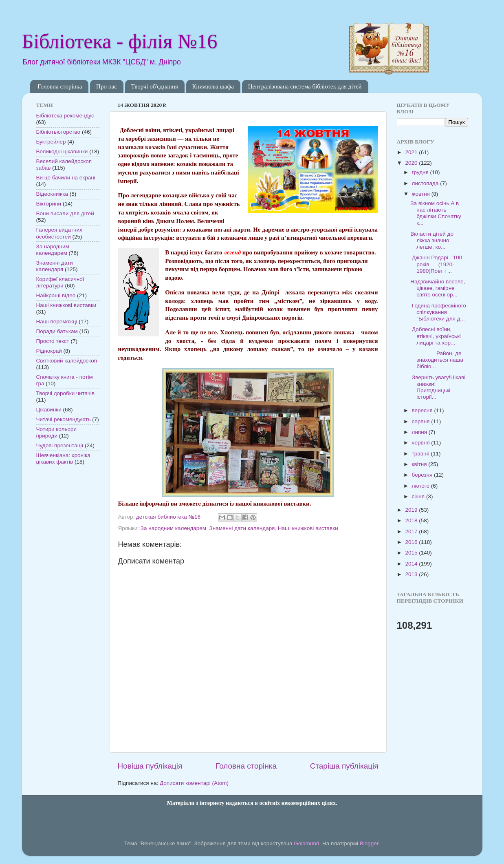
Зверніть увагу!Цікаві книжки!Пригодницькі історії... (438, 387)
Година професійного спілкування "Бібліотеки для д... (438, 312)
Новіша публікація (150, 766)
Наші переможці (57, 322)
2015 (412, 553)
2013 (412, 574)
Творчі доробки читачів (66, 393)
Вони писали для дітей (65, 213)
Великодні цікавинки (62, 151)
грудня (421, 172)
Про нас (107, 86)
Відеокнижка (52, 194)
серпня (422, 421)
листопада (426, 183)
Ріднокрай (49, 351)
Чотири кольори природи (56, 432)
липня (420, 432)
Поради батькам (57, 331)
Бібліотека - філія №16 (120, 41)
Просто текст (53, 341)
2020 (412, 163)
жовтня (422, 194)
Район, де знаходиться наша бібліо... (437, 360)
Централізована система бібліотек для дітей (305, 86)
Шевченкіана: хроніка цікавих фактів (63, 459)
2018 (412, 520)
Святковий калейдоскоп (67, 361)
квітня (420, 464)
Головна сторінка (60, 86)
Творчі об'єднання (155, 86)
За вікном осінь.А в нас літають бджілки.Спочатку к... (436, 213)
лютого (421, 486)
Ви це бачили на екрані (66, 178)
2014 (412, 564)
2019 (412, 510)
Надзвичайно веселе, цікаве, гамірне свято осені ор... (438, 288)
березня (423, 475)
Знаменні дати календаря (242, 528)
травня (421, 454)
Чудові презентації (60, 445)
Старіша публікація (344, 766)
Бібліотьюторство (58, 132)
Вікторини (49, 204)
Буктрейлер (51, 142)
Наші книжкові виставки (308, 528)
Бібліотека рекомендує (65, 116)
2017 (412, 531)
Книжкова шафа (213, 86)
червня (422, 443)
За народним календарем (173, 528)
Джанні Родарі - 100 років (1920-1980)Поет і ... (436, 264)
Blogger (369, 843)
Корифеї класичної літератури (60, 282)
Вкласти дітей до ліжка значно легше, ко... (432, 240)
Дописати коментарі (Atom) (194, 783)
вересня (423, 410)
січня (419, 496)
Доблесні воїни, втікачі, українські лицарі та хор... (436, 336)
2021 (412, 152)
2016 (412, 542)
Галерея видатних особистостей (59, 233)
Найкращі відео (56, 295)
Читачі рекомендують (64, 419)
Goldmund (306, 843)
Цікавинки (49, 410)
